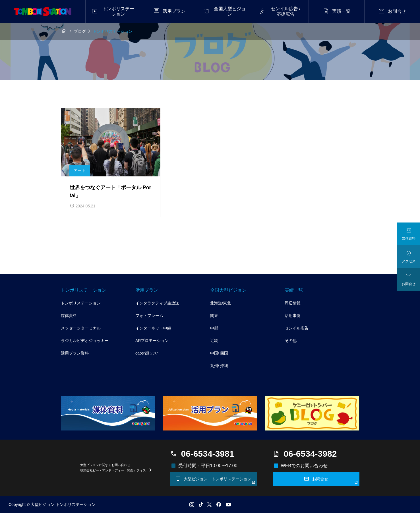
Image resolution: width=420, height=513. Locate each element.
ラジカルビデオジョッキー (85, 341)
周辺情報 (293, 303)
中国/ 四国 (219, 353)
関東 (214, 316)
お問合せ (331, 480)
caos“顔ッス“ (147, 353)
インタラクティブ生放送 (157, 303)
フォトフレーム (149, 316)
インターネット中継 (153, 328)
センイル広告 (297, 328)
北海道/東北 (221, 303)
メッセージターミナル (81, 328)
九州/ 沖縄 (219, 366)
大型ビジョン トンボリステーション (215, 480)
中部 (214, 328)
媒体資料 (69, 316)
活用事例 (293, 316)
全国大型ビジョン (228, 290)
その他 (291, 341)
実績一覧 (294, 290)
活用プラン (147, 290)
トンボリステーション (84, 290)
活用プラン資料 (75, 353)
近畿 (214, 341)
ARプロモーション (152, 341)
